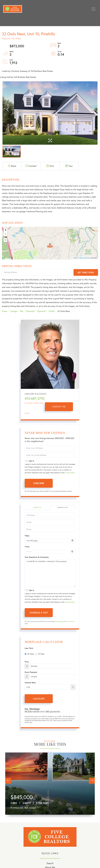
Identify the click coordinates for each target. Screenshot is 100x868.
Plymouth (30, 311)
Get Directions (86, 272)
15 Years (40, 654)
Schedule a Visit (63, 507)
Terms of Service (70, 621)
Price (27, 662)
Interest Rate (30, 683)
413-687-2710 (35, 398)
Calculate (39, 699)
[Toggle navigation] (93, 9)
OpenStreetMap (85, 258)
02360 (52, 311)
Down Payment (31, 672)
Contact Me (59, 407)
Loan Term (29, 648)
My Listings (29, 403)
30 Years (29, 654)
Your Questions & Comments (37, 557)
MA (22, 311)
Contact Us (37, 507)
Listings (14, 311)
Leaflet (75, 258)
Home (5, 311)
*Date (27, 536)
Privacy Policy (70, 473)
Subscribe (39, 483)
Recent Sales (39, 403)
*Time (27, 547)
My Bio (27, 413)
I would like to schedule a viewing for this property (50, 573)
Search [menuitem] (50, 863)
